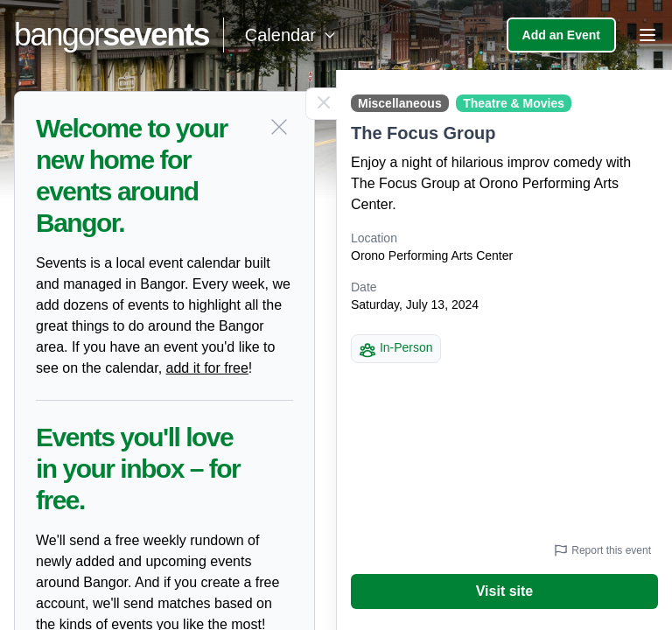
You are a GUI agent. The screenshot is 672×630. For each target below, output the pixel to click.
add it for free (207, 368)
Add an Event (561, 35)
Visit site (505, 591)
